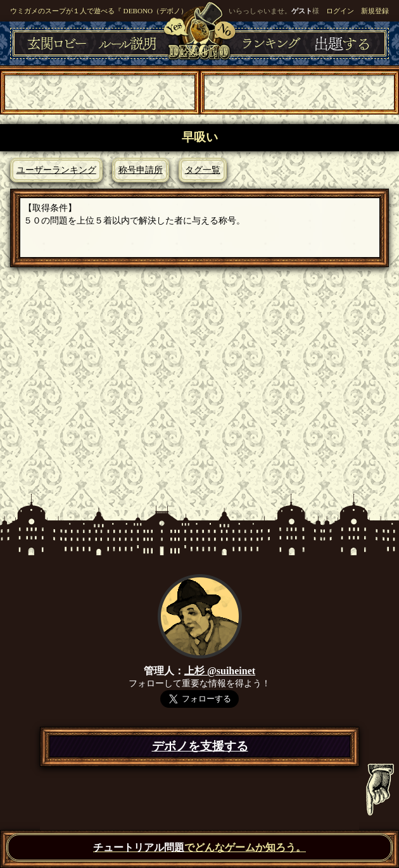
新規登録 (375, 11)
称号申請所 (141, 170)
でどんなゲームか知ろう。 (199, 847)
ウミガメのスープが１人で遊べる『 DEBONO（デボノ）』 (102, 11)
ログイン (340, 11)
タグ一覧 (203, 170)
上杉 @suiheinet (220, 671)
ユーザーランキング (56, 170)
